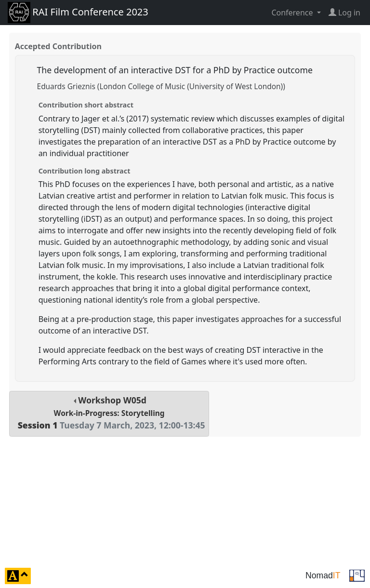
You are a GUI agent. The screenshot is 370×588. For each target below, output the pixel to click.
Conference (293, 13)
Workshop (109, 413)
